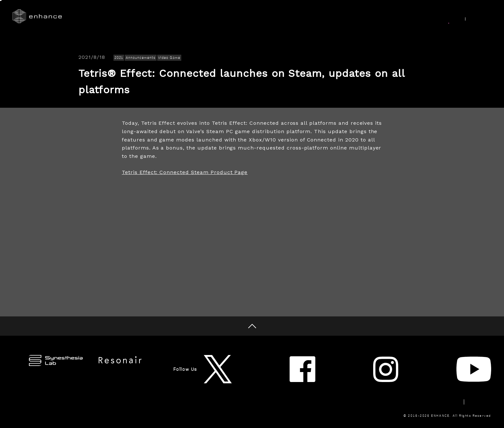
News (446, 16)
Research (289, 16)
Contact (433, 380)
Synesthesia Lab (335, 16)
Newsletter (396, 380)
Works (256, 16)
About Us (381, 16)
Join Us (416, 16)
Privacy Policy (474, 380)
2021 (119, 58)
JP (484, 17)
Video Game (169, 58)
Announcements (140, 58)
